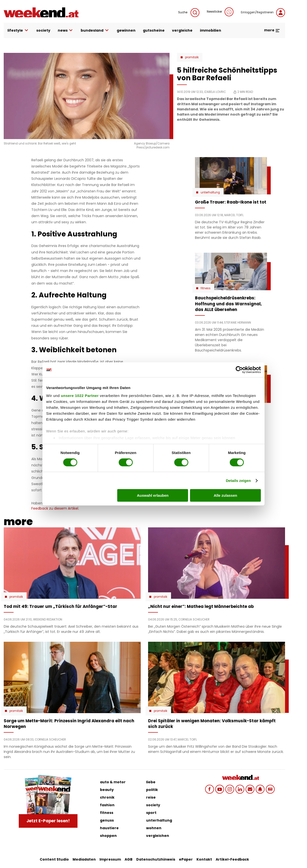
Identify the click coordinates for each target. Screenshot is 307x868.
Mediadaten (84, 859)
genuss (107, 820)
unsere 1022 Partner (80, 395)
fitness (107, 813)
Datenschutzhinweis (156, 859)
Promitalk (192, 57)
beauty (107, 790)
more (272, 30)
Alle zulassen (225, 495)
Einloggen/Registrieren (263, 13)
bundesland (95, 31)
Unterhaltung (210, 192)
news (66, 31)
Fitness (206, 288)
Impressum (110, 859)
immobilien (211, 30)
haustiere (109, 828)
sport (151, 813)
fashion (107, 805)
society (43, 30)
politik (152, 790)
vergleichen (158, 836)
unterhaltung (159, 820)
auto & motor (113, 782)
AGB (129, 859)
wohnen (154, 828)
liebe (151, 782)
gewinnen (126, 30)
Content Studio (54, 859)
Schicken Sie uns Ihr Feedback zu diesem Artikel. (78, 506)
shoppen (108, 836)
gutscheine (154, 30)
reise (151, 797)
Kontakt (204, 859)
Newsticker (220, 12)
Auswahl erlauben (153, 495)
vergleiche (182, 30)
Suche (189, 13)
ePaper (186, 859)
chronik (107, 797)
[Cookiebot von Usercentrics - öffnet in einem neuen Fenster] (239, 370)
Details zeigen (238, 481)
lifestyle (18, 31)
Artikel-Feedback (232, 859)
